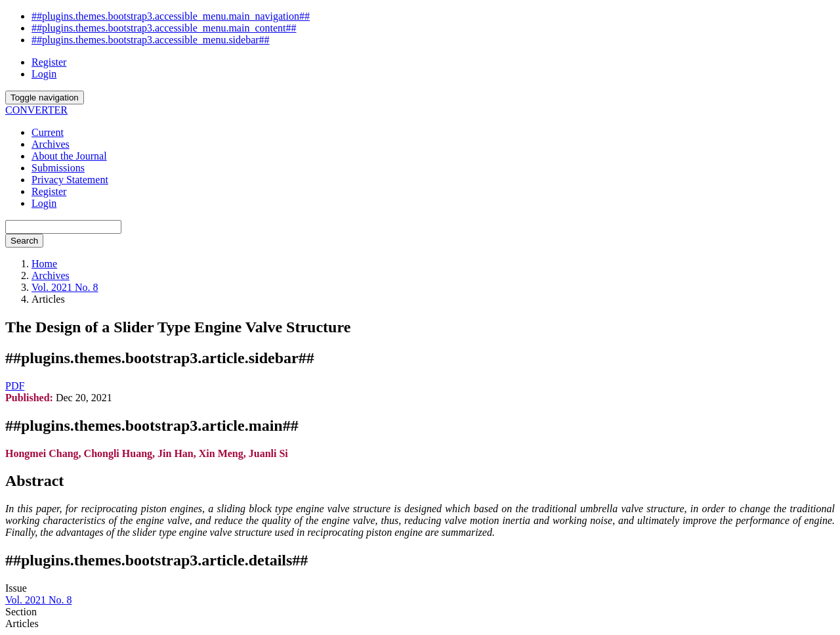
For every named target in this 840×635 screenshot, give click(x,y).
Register (49, 62)
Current (48, 132)
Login (44, 74)
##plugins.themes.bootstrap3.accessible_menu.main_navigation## (171, 16)
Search (24, 241)
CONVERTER (36, 110)
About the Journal (69, 156)
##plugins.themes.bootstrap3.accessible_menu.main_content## (164, 28)
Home (44, 264)
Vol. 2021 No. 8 (65, 287)
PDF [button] (15, 386)
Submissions (58, 168)
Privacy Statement (70, 180)
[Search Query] (63, 227)
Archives (51, 144)
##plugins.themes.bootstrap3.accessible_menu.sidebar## (151, 40)
